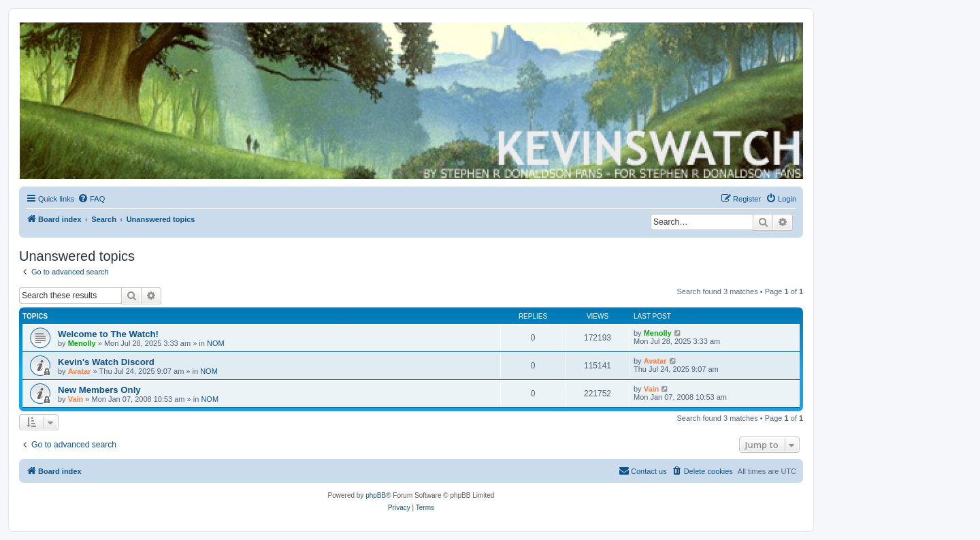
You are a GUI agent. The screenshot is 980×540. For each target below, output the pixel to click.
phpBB (376, 495)
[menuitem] (91, 199)
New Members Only (99, 390)
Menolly (82, 343)
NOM (216, 343)
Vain (76, 399)
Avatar (80, 371)
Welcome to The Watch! (108, 334)
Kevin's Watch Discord (106, 362)
